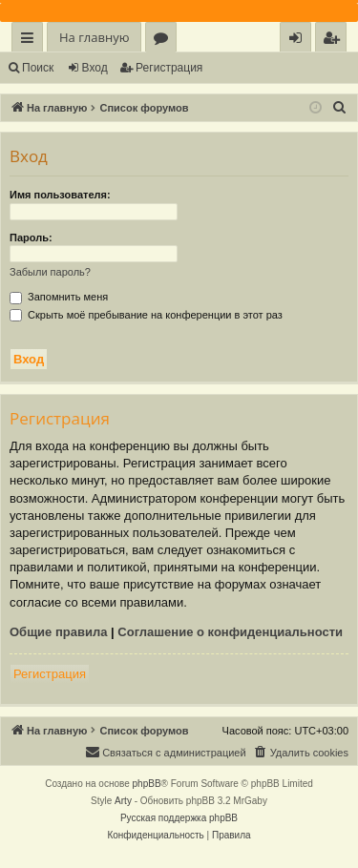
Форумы (165, 41)
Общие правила (58, 632)
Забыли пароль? (50, 272)
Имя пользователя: (60, 195)
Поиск (38, 68)
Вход (95, 68)
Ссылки (31, 41)
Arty (123, 801)
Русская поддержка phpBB (179, 818)
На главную (94, 37)
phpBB (147, 784)
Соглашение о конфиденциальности (230, 632)
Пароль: (31, 238)
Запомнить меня (59, 297)
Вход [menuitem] (299, 41)
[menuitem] (331, 38)
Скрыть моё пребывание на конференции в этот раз (146, 315)
